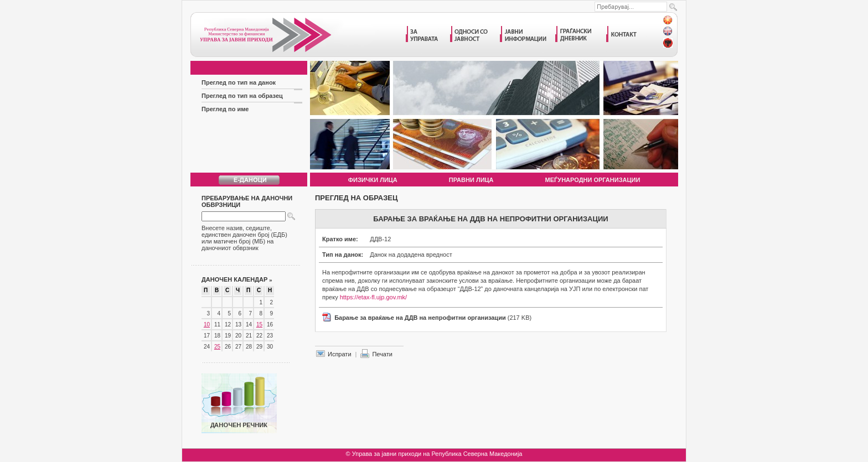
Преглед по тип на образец (242, 96)
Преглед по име (225, 109)
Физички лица (373, 180)
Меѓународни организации (593, 180)
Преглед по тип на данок (239, 82)
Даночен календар (237, 279)
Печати (382, 354)
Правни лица (471, 180)
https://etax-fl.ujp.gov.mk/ (373, 297)
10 (207, 325)
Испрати (340, 354)
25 (217, 347)
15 (259, 325)
